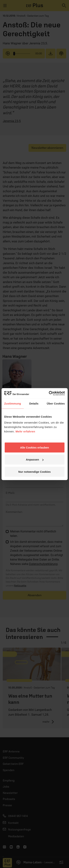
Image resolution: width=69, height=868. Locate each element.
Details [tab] (34, 403)
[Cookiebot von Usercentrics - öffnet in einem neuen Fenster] (49, 393)
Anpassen (35, 460)
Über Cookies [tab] (56, 403)
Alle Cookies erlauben (34, 447)
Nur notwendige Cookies (35, 472)
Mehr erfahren (25, 431)
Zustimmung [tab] (13, 403)
